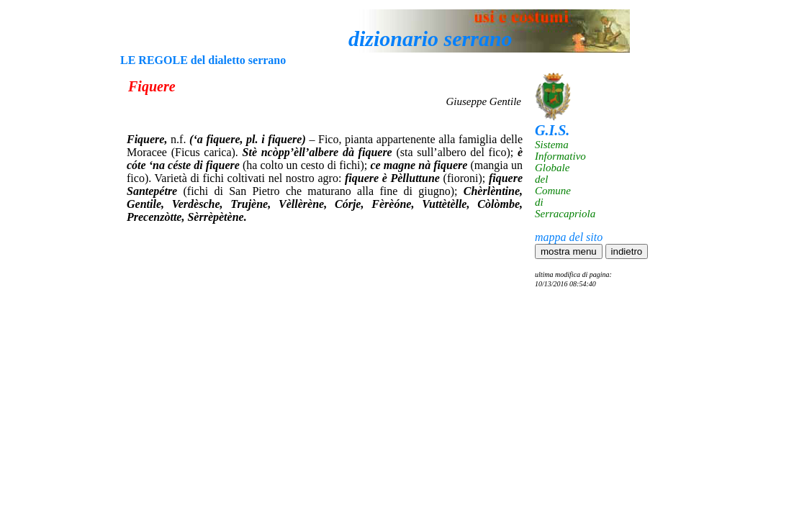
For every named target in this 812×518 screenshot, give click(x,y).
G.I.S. (552, 130)
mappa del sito (569, 237)
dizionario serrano (430, 38)
